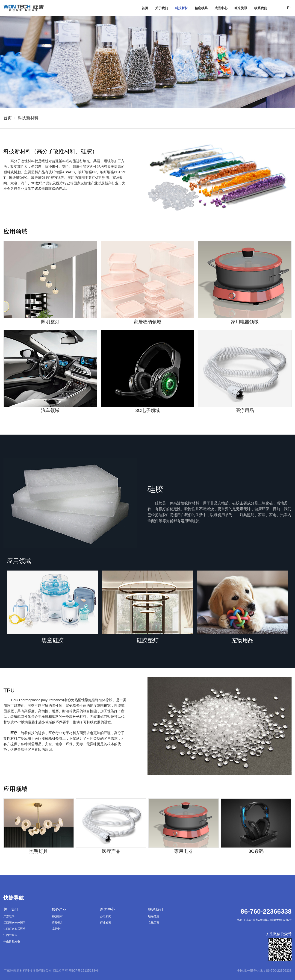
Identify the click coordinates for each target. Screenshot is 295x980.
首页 (145, 8)
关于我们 (162, 8)
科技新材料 (28, 118)
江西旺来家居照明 (15, 929)
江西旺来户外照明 (15, 923)
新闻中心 (107, 909)
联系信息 (154, 916)
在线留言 (154, 923)
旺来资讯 (241, 8)
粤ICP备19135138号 (84, 971)
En (289, 8)
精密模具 (201, 8)
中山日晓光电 (12, 942)
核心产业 (59, 909)
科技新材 (181, 8)
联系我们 (261, 8)
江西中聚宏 (10, 935)
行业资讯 (106, 923)
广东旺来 (9, 916)
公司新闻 (106, 916)
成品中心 (221, 8)
